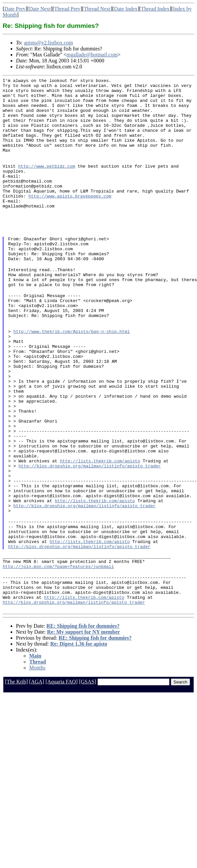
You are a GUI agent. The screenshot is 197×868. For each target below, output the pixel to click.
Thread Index (155, 9)
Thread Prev (67, 9)
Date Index (126, 9)
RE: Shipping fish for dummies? (83, 720)
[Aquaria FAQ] (62, 776)
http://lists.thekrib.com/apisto (100, 529)
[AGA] (37, 776)
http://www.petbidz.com (47, 183)
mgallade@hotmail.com (92, 55)
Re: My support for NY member (84, 726)
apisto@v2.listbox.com (48, 43)
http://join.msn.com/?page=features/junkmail (58, 655)
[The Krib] (16, 776)
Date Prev (15, 9)
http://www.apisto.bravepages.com (70, 219)
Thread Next (97, 9)
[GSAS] (88, 776)
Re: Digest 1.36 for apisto (79, 738)
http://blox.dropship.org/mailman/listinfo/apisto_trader (90, 535)
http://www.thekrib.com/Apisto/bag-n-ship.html (71, 374)
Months (37, 762)
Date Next (40, 9)
